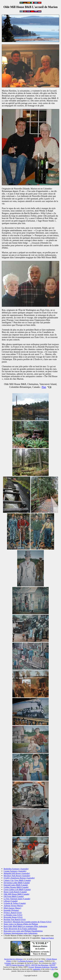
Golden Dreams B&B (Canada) (16, 887)
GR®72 (28, 965)
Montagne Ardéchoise (42, 967)
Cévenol (31, 967)
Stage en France (48, 938)
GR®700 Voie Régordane (40, 965)
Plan (44, 387)
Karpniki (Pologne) (11, 910)
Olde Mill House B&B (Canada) (16, 894)
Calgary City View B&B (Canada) (17, 880)
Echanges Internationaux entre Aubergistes (21, 933)
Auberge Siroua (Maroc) (13, 906)
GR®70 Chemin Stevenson (15, 965)
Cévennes (8, 963)
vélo (53, 969)
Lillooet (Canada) (11, 901)
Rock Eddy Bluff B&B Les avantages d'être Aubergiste (25, 926)
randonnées (37, 969)
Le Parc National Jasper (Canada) (17, 899)
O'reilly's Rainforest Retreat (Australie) (19, 878)
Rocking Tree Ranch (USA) (15, 919)
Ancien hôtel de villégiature (13, 959)
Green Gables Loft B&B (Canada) (17, 890)
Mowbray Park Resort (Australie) (17, 876)
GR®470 (52, 965)
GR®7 (54, 963)
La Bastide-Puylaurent (25, 961)
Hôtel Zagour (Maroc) (12, 908)
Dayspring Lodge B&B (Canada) (17, 883)
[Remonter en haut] (56, 975)
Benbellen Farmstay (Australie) (16, 869)
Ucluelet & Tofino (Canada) (15, 903)
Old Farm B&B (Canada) (14, 896)
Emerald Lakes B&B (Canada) (16, 885)
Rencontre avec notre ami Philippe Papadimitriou (23, 931)
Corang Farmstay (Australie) (15, 871)
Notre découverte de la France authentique (20, 929)
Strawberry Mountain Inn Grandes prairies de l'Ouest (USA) (27, 922)
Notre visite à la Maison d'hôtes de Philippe (21, 924)
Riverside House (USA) (13, 917)
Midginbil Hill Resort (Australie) (17, 873)
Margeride (54, 967)
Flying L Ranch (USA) (13, 913)
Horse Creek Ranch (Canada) (15, 892)
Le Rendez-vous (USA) (13, 915)
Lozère (41, 961)
